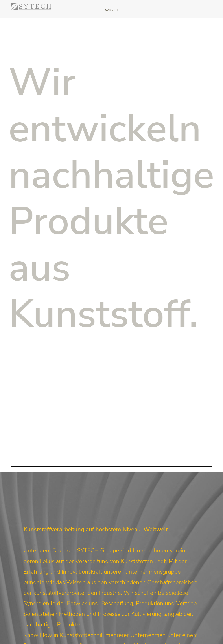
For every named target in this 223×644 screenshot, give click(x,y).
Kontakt (112, 10)
